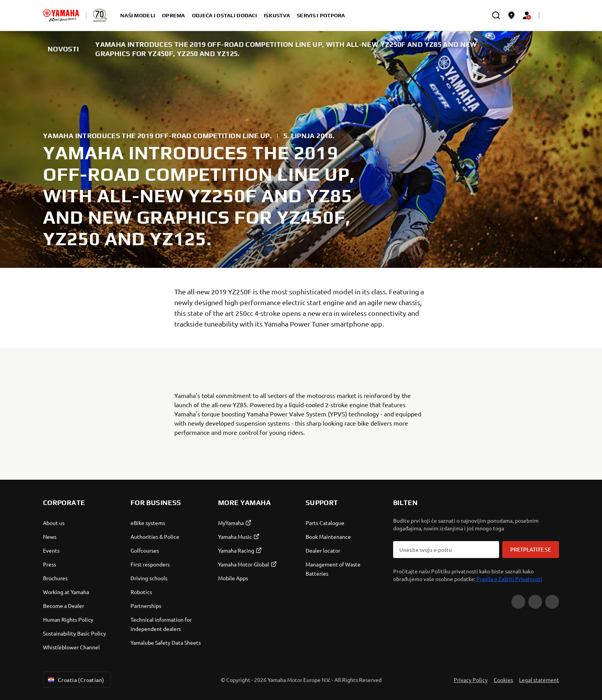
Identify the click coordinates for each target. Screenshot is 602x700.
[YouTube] (518, 602)
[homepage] (61, 15)
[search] (496, 15)
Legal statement (539, 680)
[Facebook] (535, 602)
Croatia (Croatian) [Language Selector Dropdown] (75, 680)
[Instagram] (552, 602)
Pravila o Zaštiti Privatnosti (509, 579)
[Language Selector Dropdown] (551, 15)
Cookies (503, 680)
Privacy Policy (471, 680)
